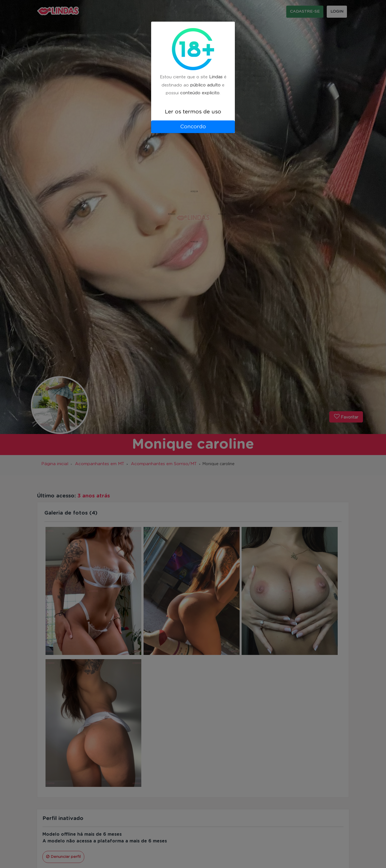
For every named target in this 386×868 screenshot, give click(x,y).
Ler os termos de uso (193, 112)
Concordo (193, 127)
